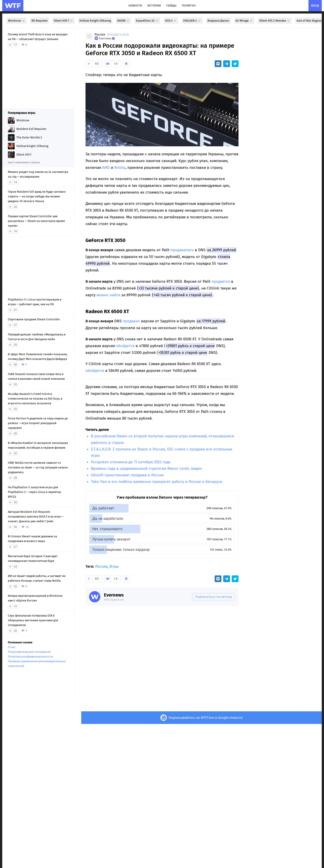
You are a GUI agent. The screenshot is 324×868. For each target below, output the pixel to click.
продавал (131, 321)
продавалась (182, 250)
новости (135, 6)
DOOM (123, 21)
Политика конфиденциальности (30, 657)
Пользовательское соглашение (29, 652)
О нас (12, 647)
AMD (106, 168)
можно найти (108, 295)
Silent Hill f (63, 21)
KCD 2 (171, 21)
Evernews (114, 595)
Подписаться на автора (214, 597)
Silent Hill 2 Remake (275, 21)
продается (221, 281)
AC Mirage (244, 21)
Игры (114, 566)
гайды (171, 6)
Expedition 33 (147, 21)
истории (154, 6)
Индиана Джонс (218, 21)
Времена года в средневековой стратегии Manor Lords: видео (146, 469)
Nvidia (120, 168)
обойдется (125, 346)
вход (315, 6)
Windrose (17, 21)
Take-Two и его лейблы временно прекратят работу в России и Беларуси (156, 482)
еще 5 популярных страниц (24, 162)
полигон (189, 6)
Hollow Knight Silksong (95, 21)
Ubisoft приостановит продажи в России (127, 475)
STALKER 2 (192, 21)
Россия (100, 35)
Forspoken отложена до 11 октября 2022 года (131, 462)
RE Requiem (39, 21)
